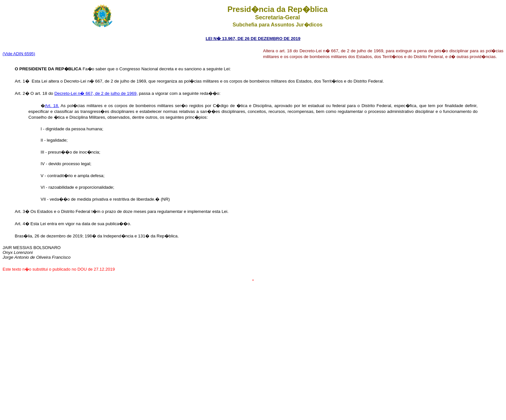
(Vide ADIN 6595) (19, 54)
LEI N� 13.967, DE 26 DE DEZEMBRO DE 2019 (253, 39)
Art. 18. (52, 106)
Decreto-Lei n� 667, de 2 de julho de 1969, (96, 93)
